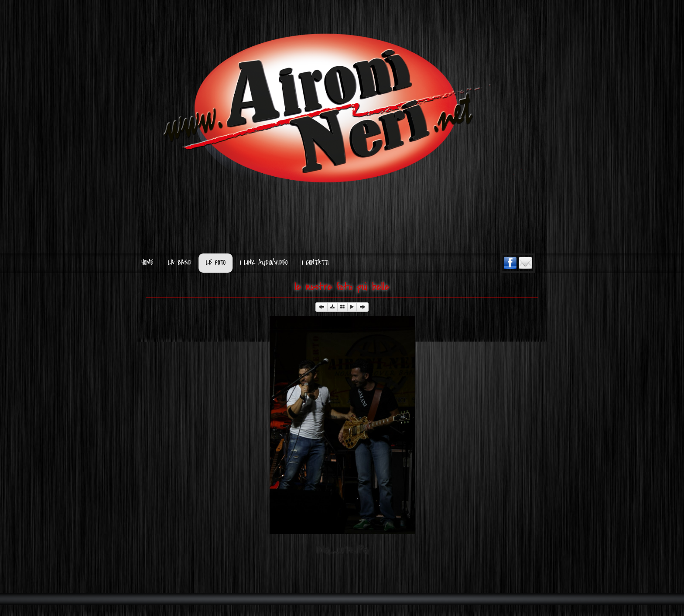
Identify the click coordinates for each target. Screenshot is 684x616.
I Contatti (315, 263)
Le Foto (216, 263)
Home (147, 263)
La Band (180, 263)
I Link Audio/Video (264, 263)
